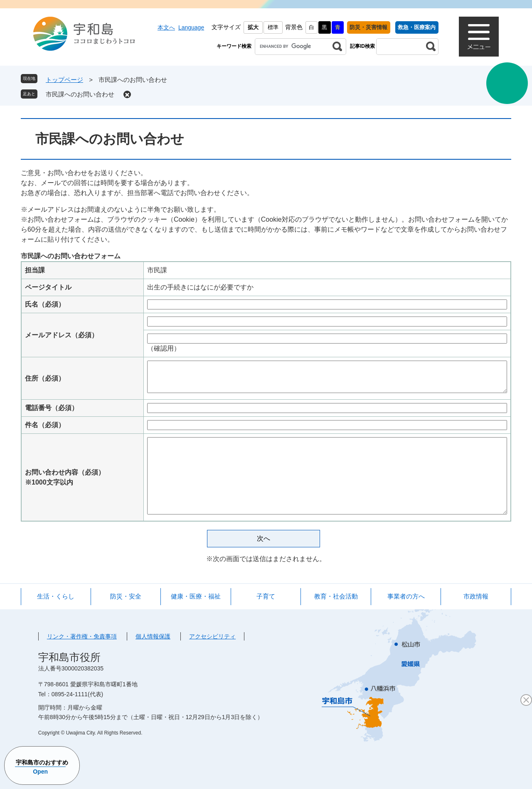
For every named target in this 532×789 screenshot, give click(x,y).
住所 (45, 378)
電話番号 (52, 408)
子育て (266, 596)
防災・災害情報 (368, 27)
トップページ (64, 80)
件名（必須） (45, 425)
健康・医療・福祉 (196, 596)
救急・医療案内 (417, 27)
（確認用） (164, 348)
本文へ (166, 27)
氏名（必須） (45, 304)
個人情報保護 (153, 636)
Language (191, 27)
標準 (273, 27)
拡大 (253, 27)
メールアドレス (62, 335)
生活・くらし (56, 596)
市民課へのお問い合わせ (80, 94)
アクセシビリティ (212, 636)
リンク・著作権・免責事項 (82, 636)
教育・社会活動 (336, 596)
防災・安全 (126, 596)
